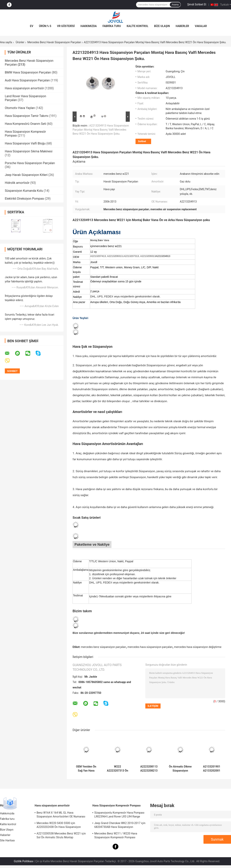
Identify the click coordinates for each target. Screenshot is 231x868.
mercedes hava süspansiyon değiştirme (198, 647)
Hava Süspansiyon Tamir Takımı (27, 116)
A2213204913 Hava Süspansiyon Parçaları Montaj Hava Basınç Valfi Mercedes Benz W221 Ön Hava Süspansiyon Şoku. (101, 130)
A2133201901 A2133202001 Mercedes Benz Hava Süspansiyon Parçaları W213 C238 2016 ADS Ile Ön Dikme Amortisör (212, 769)
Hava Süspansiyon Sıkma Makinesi (29, 151)
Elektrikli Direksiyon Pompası (25, 199)
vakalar (201, 26)
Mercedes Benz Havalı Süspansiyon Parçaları (54, 42)
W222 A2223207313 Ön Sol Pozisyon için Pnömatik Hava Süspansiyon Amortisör (118, 769)
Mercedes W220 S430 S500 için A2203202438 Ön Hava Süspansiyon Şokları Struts (59, 826)
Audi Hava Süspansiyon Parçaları (27, 80)
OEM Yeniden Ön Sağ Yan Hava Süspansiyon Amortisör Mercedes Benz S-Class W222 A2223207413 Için (86, 769)
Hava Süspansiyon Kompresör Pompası (117, 806)
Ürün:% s (45, 26)
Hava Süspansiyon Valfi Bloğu (25, 143)
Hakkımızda (89, 26)
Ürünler (20, 42)
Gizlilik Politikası (24, 861)
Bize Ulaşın (162, 26)
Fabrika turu (112, 26)
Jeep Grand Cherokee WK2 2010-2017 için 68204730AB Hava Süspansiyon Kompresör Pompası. (120, 826)
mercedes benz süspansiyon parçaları (103, 647)
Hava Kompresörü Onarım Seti (26, 124)
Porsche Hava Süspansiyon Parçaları (30, 163)
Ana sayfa (6, 42)
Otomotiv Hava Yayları (20, 108)
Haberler (182, 26)
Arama (175, 5)
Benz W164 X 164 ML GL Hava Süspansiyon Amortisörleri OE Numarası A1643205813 (61, 815)
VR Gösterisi (66, 26)
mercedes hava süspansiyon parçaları (150, 647)
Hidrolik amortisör (17, 183)
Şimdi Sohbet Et (197, 4)
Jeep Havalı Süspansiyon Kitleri (26, 175)
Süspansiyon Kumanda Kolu (24, 191)
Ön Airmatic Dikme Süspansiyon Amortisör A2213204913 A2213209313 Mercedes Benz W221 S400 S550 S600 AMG (180, 769)
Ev (32, 26)
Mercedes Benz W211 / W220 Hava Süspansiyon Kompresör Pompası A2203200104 (116, 836)
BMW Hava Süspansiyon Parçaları (28, 72)
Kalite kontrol (138, 26)
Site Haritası (7, 840)
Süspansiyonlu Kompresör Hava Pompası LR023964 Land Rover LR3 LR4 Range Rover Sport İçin (119, 815)
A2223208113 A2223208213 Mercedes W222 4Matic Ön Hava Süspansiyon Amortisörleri (149, 769)
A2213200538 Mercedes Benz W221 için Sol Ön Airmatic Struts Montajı (61, 835)
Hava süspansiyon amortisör (24, 88)
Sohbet (142, 141)
